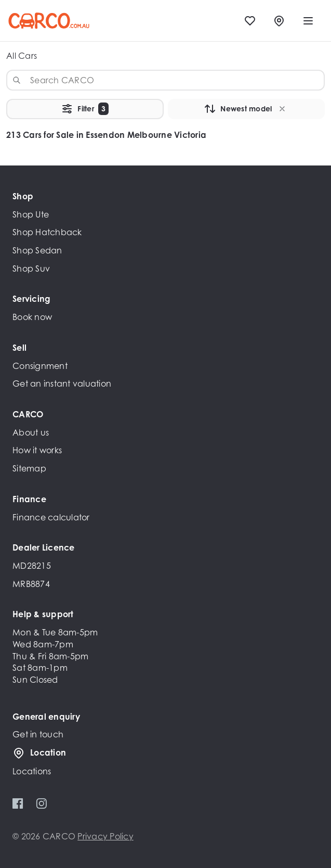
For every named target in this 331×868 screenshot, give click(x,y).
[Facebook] (18, 803)
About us (31, 432)
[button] (282, 109)
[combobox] (165, 80)
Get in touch (38, 734)
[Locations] (279, 21)
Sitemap (29, 468)
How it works (37, 450)
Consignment (40, 366)
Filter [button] (85, 109)
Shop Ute (31, 214)
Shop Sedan (37, 250)
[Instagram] (41, 803)
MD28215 (32, 566)
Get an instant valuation (62, 384)
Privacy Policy (105, 836)
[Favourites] (250, 21)
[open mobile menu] (308, 21)
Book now (32, 317)
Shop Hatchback (47, 232)
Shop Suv (31, 269)
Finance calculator (51, 517)
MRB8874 (31, 584)
